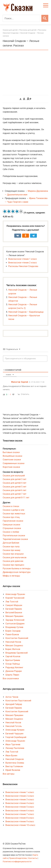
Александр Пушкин (15, 594)
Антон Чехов (12, 697)
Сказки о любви (11, 532)
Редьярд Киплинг (14, 667)
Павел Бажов (12, 634)
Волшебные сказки (12, 456)
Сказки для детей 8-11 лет (16, 498)
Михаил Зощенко (14, 646)
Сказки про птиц (11, 517)
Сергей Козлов (13, 656)
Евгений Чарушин (14, 734)
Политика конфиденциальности (17, 862)
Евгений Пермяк (14, 609)
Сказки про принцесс (13, 565)
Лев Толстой (12, 602)
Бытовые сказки (11, 452)
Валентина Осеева (15, 763)
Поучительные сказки (14, 536)
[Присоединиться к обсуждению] (25, 359)
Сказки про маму (12, 550)
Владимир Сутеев (14, 627)
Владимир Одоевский (17, 653)
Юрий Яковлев (13, 770)
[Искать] (45, 18)
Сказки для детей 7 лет (15, 494)
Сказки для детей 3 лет (15, 479)
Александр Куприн (15, 730)
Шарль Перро (12, 675)
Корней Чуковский (15, 598)
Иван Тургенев (13, 744)
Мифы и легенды (11, 576)
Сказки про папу (11, 547)
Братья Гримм (13, 660)
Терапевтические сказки (15, 539)
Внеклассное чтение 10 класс (20, 825)
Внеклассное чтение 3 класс (20, 800)
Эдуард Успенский (15, 620)
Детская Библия (11, 543)
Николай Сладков (15, 759)
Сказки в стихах (11, 506)
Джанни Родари (14, 671)
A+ (29, 99)
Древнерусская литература (17, 572)
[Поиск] (21, 18)
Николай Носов (13, 642)
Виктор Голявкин (14, 766)
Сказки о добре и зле (13, 510)
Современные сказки (14, 463)
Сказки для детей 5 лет (15, 487)
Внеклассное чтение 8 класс (20, 818)
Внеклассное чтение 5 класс (20, 807)
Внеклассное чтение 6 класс (20, 811)
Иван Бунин (11, 756)
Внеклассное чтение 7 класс (20, 814)
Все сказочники (11, 678)
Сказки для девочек (13, 561)
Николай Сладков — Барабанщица (26, 312)
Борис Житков (13, 649)
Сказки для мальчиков (15, 557)
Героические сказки (13, 521)
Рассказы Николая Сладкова (23, 266)
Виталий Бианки (14, 613)
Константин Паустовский (18, 701)
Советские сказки (12, 460)
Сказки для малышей (14, 476)
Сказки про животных (14, 514)
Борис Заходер (13, 631)
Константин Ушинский (17, 638)
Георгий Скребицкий (16, 737)
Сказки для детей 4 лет (15, 483)
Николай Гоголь (14, 726)
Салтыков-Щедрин (15, 624)
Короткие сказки (11, 467)
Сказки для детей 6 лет (15, 490)
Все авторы (9, 774)
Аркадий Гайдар (14, 704)
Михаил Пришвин (14, 616)
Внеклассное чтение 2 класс (23, 263)
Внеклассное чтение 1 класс (23, 259)
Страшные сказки (12, 528)
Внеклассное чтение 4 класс (20, 803)
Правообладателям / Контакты (23, 858)
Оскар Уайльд (13, 664)
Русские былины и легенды (17, 569)
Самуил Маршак (14, 605)
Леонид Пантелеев (15, 748)
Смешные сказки (11, 525)
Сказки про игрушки (13, 554)
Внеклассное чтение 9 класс (20, 821)
